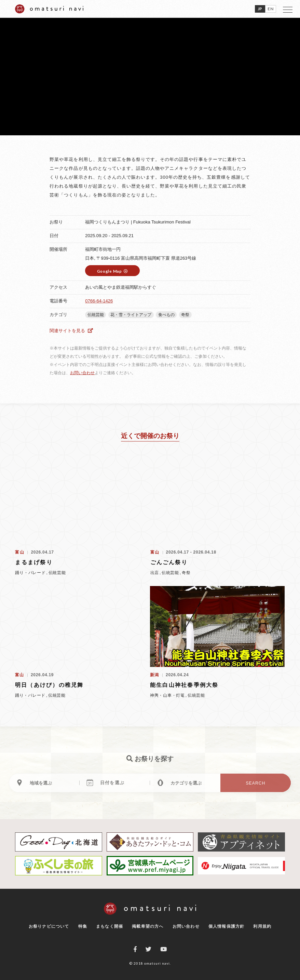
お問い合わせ (82, 373)
